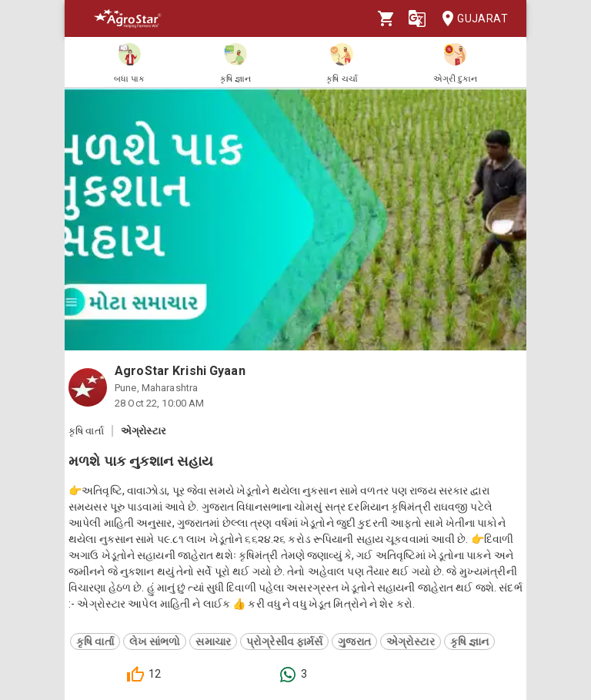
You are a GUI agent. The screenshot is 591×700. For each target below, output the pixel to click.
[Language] (417, 18)
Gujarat (470, 19)
